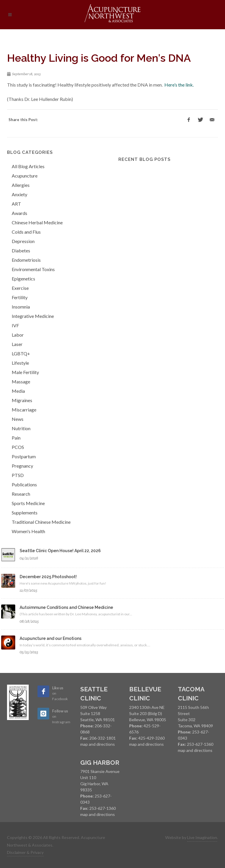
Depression (23, 241)
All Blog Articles (28, 166)
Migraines (22, 400)
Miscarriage (24, 410)
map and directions (98, 744)
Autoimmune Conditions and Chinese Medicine (66, 607)
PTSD (18, 475)
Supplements (25, 513)
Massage (21, 382)
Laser (17, 344)
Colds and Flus (26, 232)
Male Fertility (25, 372)
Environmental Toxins (33, 269)
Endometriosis (26, 260)
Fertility (20, 297)
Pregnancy (22, 466)
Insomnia (21, 307)
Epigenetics (23, 279)
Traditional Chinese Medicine (41, 522)
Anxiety (19, 194)
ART (16, 204)
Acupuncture (25, 176)
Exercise (20, 288)
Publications (24, 484)
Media (18, 391)
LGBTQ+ (21, 353)
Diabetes (21, 250)
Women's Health (28, 531)
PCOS (18, 447)
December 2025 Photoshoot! (48, 577)
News (18, 419)
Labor (18, 335)
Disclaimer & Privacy (25, 852)
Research (21, 494)
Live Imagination (202, 837)
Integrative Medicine (33, 316)
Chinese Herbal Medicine (37, 222)
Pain (16, 438)
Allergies (21, 185)
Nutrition (21, 428)
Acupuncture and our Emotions (51, 638)
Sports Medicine (28, 503)
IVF (15, 325)
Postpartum (24, 456)
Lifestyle (20, 363)
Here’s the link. (179, 85)
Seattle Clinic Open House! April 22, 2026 (60, 551)
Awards (19, 213)
